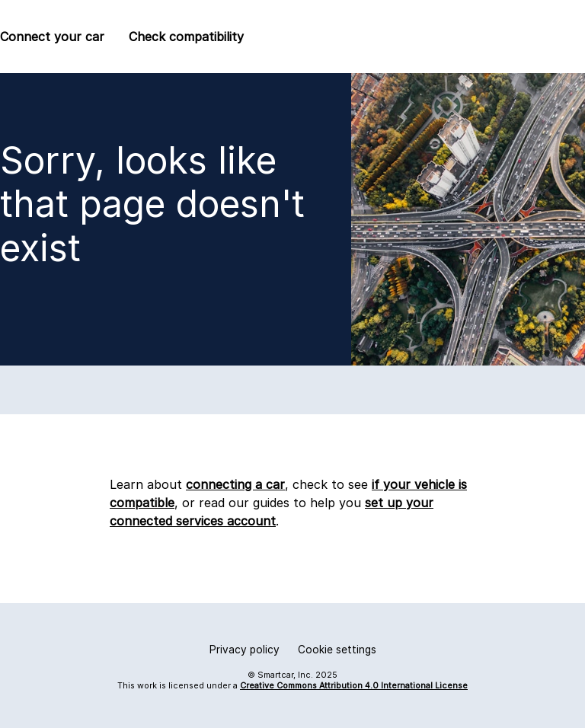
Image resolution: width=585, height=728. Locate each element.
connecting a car (235, 484)
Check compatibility (186, 37)
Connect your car (52, 37)
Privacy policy (245, 650)
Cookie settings (337, 650)
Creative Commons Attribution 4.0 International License (354, 686)
